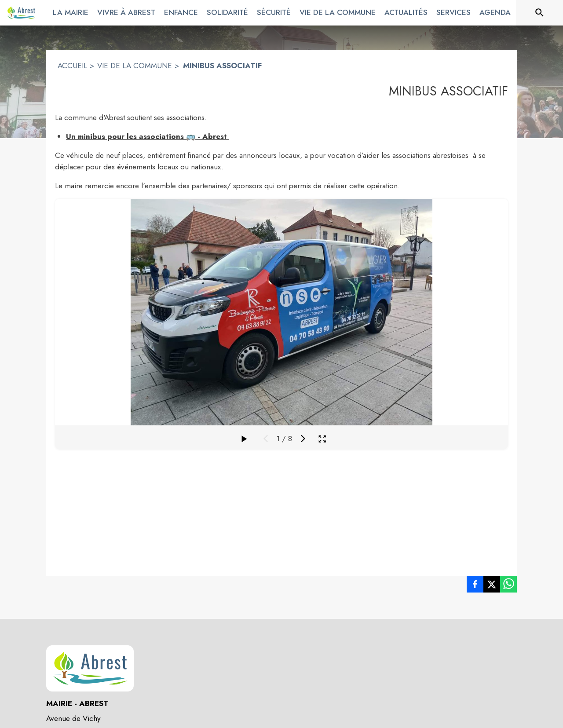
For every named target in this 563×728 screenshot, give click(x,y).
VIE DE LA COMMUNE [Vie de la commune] (135, 66)
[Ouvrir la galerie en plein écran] (322, 439)
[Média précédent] (266, 439)
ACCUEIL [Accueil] (72, 66)
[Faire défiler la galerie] (244, 439)
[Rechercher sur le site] (540, 13)
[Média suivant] (303, 439)
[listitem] (475, 586)
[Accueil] (21, 13)
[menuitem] (71, 11)
